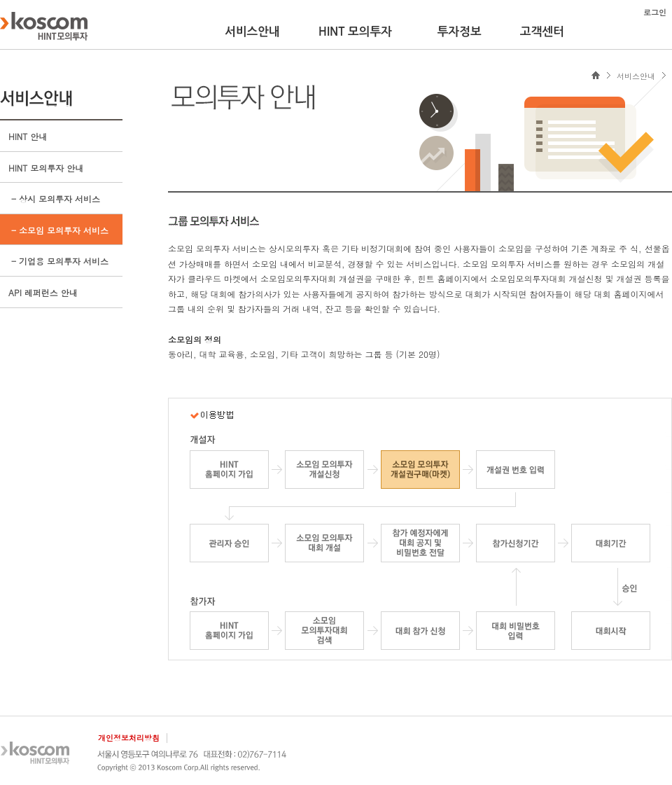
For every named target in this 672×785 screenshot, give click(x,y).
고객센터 (542, 32)
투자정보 (460, 32)
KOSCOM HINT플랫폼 (44, 26)
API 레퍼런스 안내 (43, 292)
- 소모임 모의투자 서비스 (58, 230)
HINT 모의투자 (355, 32)
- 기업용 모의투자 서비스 (58, 261)
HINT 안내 (28, 136)
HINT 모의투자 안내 (46, 168)
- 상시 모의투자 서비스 (54, 199)
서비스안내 (252, 32)
